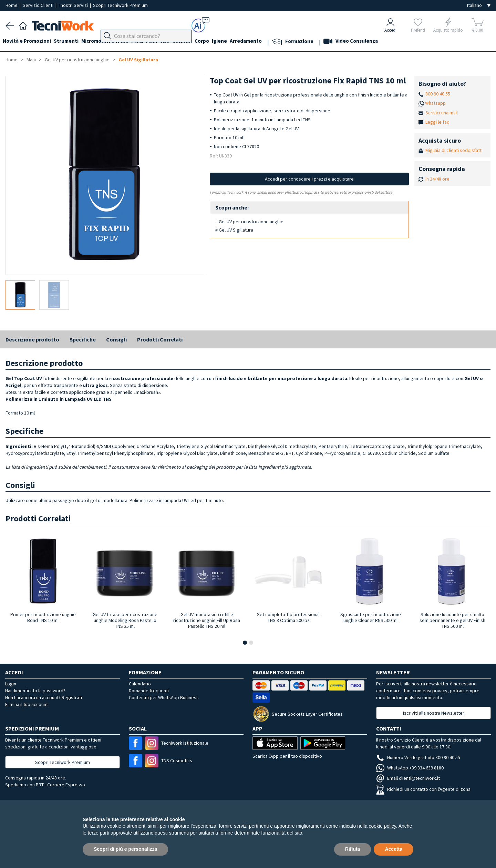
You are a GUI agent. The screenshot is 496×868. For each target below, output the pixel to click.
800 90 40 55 (438, 94)
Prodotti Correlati (160, 339)
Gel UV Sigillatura (138, 60)
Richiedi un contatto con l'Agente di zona (423, 789)
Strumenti (72, 42)
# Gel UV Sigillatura (234, 230)
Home (12, 5)
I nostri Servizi (74, 5)
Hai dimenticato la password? (35, 691)
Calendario (140, 684)
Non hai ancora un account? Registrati (44, 697)
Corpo (224, 42)
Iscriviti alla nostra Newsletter (434, 713)
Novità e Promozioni (30, 42)
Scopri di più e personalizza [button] (125, 849)
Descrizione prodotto (32, 339)
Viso (181, 42)
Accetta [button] (394, 849)
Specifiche (83, 339)
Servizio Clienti (39, 5)
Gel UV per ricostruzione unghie (77, 60)
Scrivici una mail (442, 113)
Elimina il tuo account (27, 704)
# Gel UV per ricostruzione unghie (249, 222)
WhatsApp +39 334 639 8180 (410, 768)
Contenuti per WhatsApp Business (164, 697)
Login (11, 684)
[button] (245, 643)
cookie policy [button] (383, 826)
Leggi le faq (437, 122)
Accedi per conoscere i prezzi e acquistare (309, 179)
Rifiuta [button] (353, 849)
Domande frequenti (149, 691)
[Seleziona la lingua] (479, 5)
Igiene (244, 42)
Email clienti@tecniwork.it (408, 778)
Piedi (148, 42)
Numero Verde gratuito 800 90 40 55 (418, 757)
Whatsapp (435, 103)
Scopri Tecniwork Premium (120, 5)
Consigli (116, 339)
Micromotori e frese (113, 42)
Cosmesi (201, 42)
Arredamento (273, 42)
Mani (165, 42)
